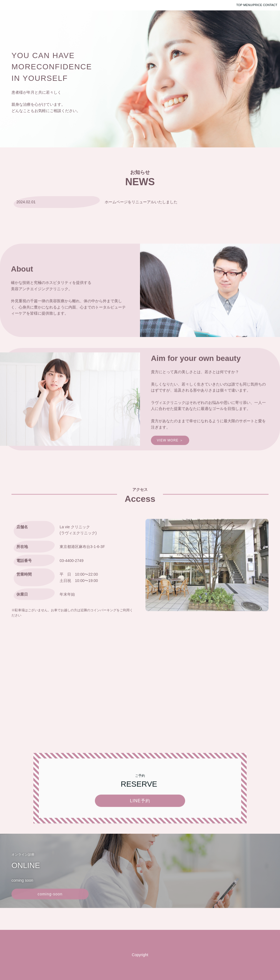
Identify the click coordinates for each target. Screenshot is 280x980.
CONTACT (270, 5)
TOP (239, 5)
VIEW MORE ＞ (170, 454)
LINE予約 (140, 814)
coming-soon (50, 908)
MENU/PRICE (253, 5)
